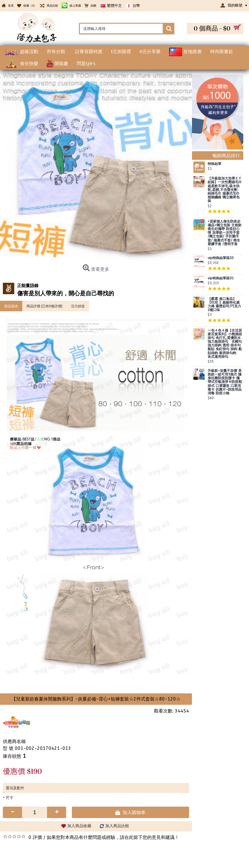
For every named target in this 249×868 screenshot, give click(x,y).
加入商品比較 (117, 826)
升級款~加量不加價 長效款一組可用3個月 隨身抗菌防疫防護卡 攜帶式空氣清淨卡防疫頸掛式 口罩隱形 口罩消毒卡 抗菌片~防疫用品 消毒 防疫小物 (225, 382)
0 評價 (35, 837)
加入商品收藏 (79, 826)
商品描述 (11, 306)
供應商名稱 (14, 741)
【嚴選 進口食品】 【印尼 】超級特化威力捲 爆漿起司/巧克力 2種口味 (224, 305)
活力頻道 (78, 306)
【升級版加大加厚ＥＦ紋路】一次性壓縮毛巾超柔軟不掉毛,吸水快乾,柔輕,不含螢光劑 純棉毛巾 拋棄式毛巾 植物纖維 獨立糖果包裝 (225, 190)
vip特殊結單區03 (221, 258)
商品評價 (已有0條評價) (44, 306)
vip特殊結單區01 (221, 278)
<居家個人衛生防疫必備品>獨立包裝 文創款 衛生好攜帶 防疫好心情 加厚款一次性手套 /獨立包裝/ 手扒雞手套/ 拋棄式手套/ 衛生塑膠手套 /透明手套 (225, 233)
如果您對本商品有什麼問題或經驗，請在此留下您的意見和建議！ (113, 837)
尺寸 (9, 798)
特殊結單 (214, 164)
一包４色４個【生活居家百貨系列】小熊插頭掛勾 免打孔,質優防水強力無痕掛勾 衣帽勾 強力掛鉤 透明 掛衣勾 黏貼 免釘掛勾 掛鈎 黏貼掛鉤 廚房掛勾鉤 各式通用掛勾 (225, 344)
